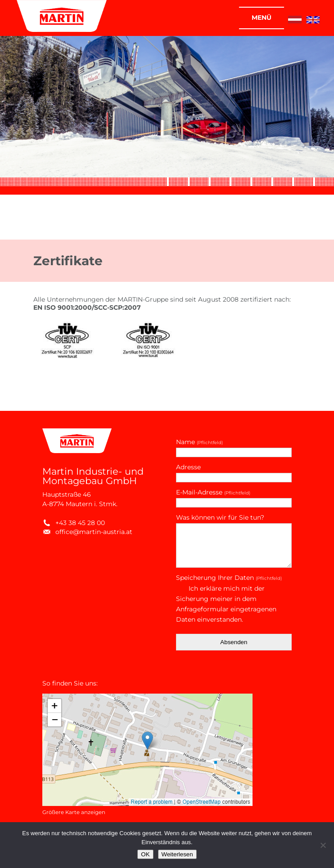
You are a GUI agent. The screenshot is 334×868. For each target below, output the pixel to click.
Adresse (188, 467)
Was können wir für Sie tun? (220, 517)
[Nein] (323, 845)
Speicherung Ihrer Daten (229, 578)
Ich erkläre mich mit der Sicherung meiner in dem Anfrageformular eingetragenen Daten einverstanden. (226, 604)
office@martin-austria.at (87, 532)
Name (199, 442)
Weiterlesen (177, 854)
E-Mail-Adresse (213, 492)
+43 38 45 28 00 (74, 523)
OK (145, 854)
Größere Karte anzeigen (74, 812)
